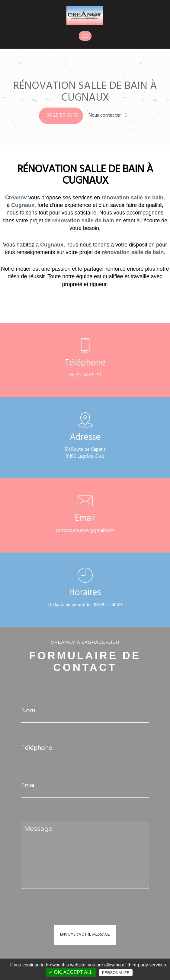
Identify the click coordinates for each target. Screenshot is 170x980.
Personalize (116, 973)
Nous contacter (108, 116)
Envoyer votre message (85, 935)
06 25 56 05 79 (63, 116)
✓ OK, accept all (71, 972)
